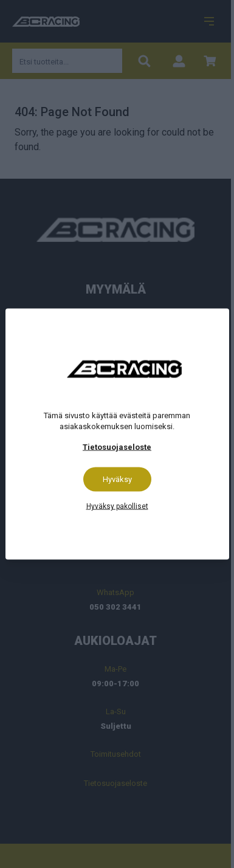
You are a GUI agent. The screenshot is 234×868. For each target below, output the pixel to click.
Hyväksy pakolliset (117, 506)
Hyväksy (117, 479)
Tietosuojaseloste (117, 447)
